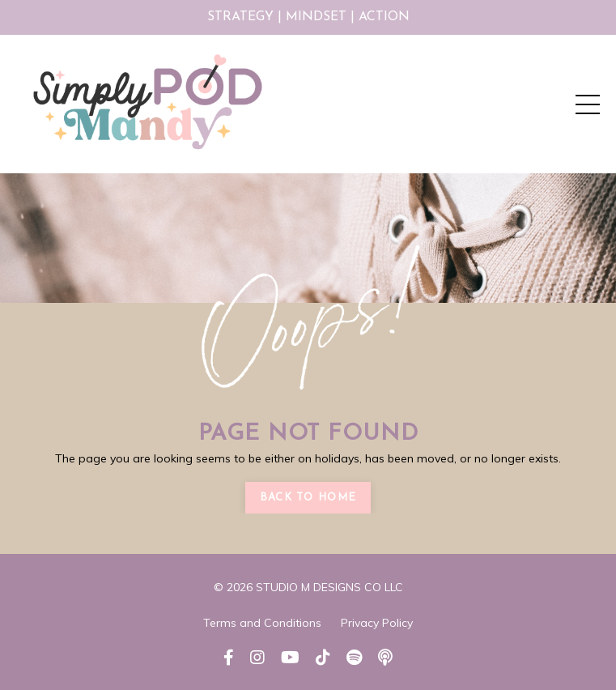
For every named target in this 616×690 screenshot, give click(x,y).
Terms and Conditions (262, 623)
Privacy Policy (377, 623)
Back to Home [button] (308, 498)
